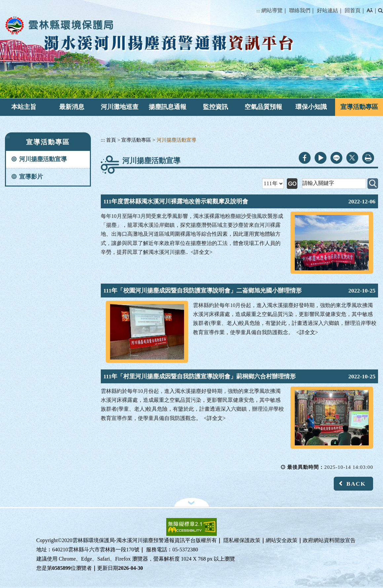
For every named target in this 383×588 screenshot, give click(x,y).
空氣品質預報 (263, 107)
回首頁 (353, 10)
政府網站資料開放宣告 (329, 540)
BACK (356, 484)
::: (258, 11)
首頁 (111, 140)
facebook (305, 158)
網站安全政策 (282, 540)
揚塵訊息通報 (168, 107)
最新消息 (72, 107)
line (336, 158)
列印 (368, 158)
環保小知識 (311, 107)
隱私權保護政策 (242, 540)
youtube (321, 158)
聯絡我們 (300, 10)
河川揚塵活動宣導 (43, 159)
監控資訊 (215, 107)
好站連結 (327, 10)
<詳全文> (202, 252)
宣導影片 (31, 177)
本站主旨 (24, 107)
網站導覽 (272, 10)
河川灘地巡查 (120, 107)
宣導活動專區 (359, 107)
